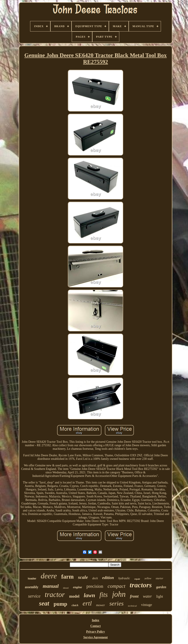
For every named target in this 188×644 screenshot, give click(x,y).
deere (49, 576)
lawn (89, 595)
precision (95, 586)
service (34, 596)
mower (101, 605)
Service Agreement (96, 637)
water (147, 596)
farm (68, 577)
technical (132, 606)
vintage (147, 605)
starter (160, 578)
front (134, 596)
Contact (95, 626)
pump (61, 604)
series (116, 603)
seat (44, 603)
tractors (141, 585)
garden (161, 587)
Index (96, 620)
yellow (148, 578)
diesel (66, 588)
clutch (75, 605)
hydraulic (124, 578)
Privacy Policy (96, 632)
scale (83, 577)
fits (104, 595)
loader (32, 578)
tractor (55, 595)
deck (95, 578)
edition (108, 578)
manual (51, 586)
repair (137, 579)
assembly (32, 587)
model (74, 596)
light (160, 596)
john (119, 594)
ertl (87, 603)
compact (116, 586)
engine (78, 587)
